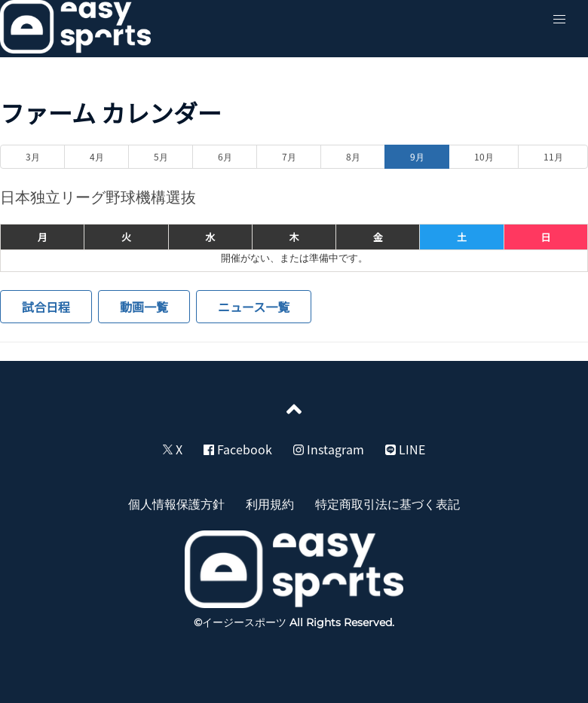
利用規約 (270, 503)
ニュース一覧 (254, 307)
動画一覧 (144, 307)
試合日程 (46, 307)
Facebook (238, 449)
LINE (405, 449)
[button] (559, 20)
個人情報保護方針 (176, 503)
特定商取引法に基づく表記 (387, 503)
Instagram (329, 449)
